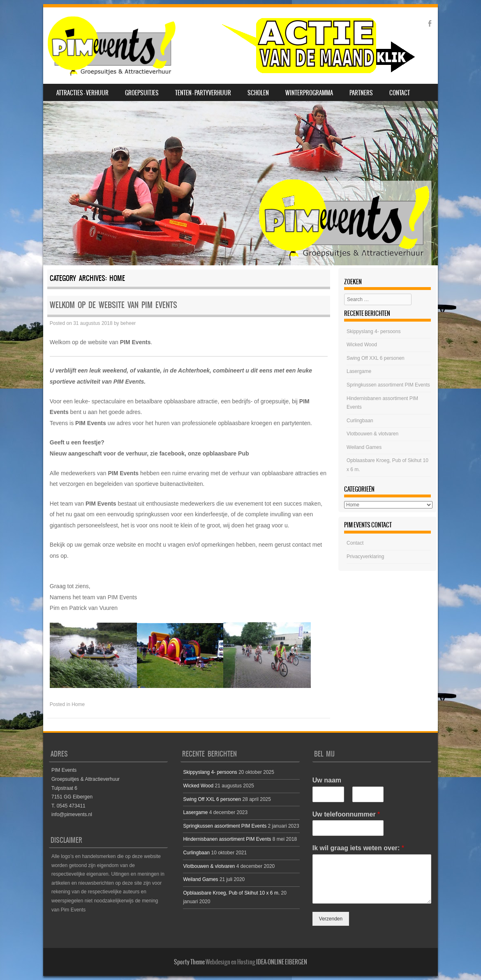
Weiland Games (364, 447)
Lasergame (359, 371)
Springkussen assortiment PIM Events (388, 385)
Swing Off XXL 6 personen (376, 358)
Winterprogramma (309, 93)
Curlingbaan (360, 421)
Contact (400, 93)
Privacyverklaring (365, 557)
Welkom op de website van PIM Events (113, 305)
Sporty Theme (189, 962)
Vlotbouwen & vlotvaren (372, 434)
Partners (361, 93)
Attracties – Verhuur (82, 93)
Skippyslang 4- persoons (373, 331)
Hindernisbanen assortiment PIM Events (227, 839)
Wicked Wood (362, 345)
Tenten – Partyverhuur (203, 93)
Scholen (258, 93)
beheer (128, 323)
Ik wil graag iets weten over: (358, 848)
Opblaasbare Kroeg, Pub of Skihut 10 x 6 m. (231, 893)
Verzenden (331, 919)
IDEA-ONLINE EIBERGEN (282, 962)
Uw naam (327, 780)
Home (78, 704)
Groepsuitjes (142, 93)
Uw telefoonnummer (346, 814)
